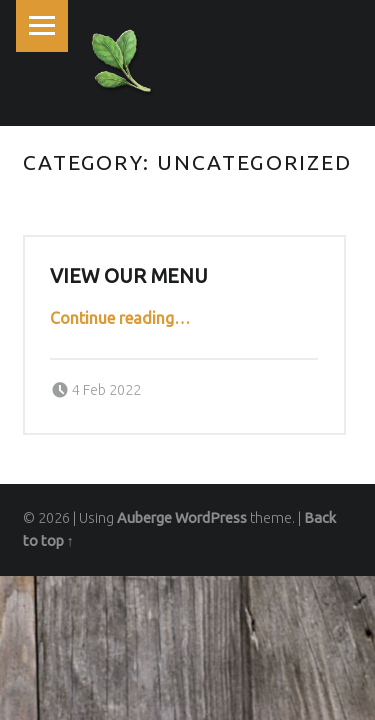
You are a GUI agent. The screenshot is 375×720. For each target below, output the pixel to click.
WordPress (211, 518)
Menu (42, 26)
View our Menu (129, 276)
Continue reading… (120, 318)
